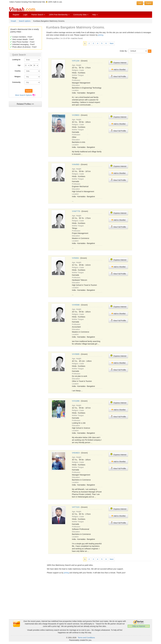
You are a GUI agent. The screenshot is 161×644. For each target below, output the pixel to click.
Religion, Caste (78, 70)
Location (75, 90)
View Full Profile (118, 76)
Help (95, 15)
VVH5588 (76, 305)
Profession (76, 80)
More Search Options (24, 95)
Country (18, 71)
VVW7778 (76, 211)
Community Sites (81, 15)
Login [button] (140, 3)
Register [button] (149, 3)
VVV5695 (76, 354)
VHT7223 (76, 507)
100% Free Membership (59, 15)
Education (76, 85)
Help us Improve (139, 626)
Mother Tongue (78, 75)
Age (19, 65)
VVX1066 (76, 401)
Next (112, 43)
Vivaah (13, 21)
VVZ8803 (76, 115)
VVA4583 (76, 164)
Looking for (16, 60)
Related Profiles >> (25, 104)
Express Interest (118, 62)
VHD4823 (76, 453)
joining (101, 35)
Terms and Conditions (86, 638)
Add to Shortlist (118, 69)
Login (25, 15)
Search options (25, 21)
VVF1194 (76, 61)
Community (16, 82)
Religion (18, 77)
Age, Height (77, 65)
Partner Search (38, 15)
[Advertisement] (25, 157)
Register (16, 15)
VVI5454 (75, 258)
